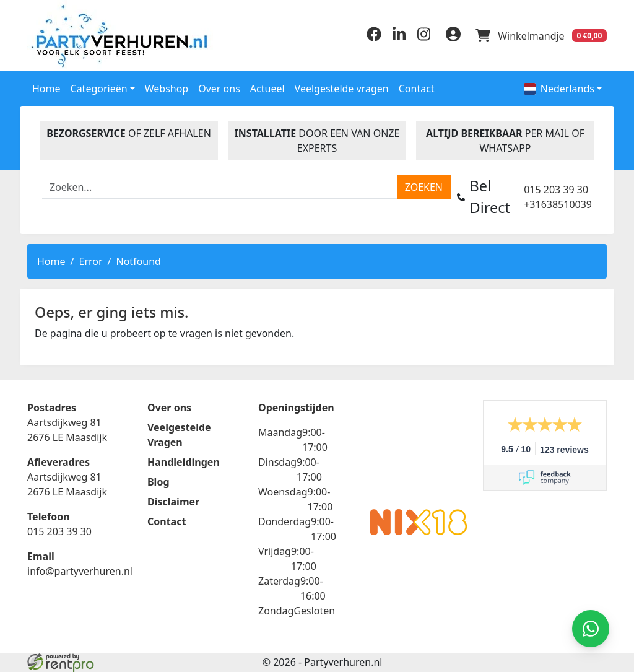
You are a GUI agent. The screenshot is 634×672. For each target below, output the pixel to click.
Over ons (219, 89)
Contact (417, 89)
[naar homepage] (94, 36)
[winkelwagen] (541, 36)
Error (90, 261)
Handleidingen (184, 462)
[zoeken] (424, 187)
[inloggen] (453, 36)
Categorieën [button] (99, 89)
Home (46, 89)
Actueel (267, 89)
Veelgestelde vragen (342, 89)
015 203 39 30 (556, 190)
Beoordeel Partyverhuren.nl (419, 450)
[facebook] (374, 38)
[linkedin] (399, 38)
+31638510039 (558, 204)
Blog (158, 482)
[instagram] (423, 38)
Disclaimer (173, 502)
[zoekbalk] (220, 187)
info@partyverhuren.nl (80, 571)
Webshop (167, 89)
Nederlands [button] (559, 89)
